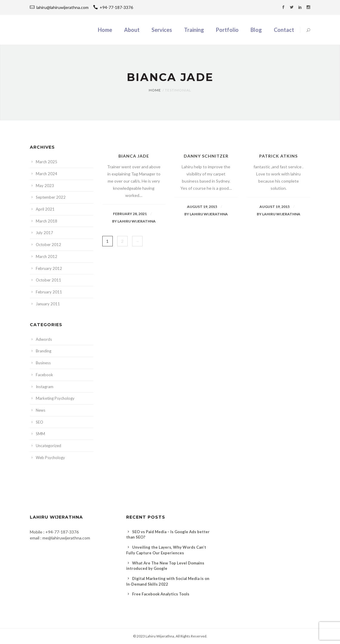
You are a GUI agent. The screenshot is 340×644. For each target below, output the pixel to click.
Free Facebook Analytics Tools (161, 594)
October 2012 (48, 245)
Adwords (44, 339)
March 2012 (47, 256)
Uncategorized (48, 446)
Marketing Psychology (55, 398)
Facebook (44, 375)
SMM (40, 434)
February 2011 (49, 292)
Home (155, 90)
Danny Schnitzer (206, 156)
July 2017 (44, 233)
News (41, 410)
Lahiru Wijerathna (160, 636)
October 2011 (48, 280)
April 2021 (45, 209)
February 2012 (49, 268)
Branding (44, 351)
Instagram (45, 387)
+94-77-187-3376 (113, 7)
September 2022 (51, 197)
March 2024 (47, 174)
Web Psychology (50, 458)
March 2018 (47, 221)
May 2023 (45, 186)
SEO (40, 422)
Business (43, 363)
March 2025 (47, 162)
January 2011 (48, 304)
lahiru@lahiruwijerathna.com (62, 7)
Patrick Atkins (278, 156)
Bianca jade (134, 156)
